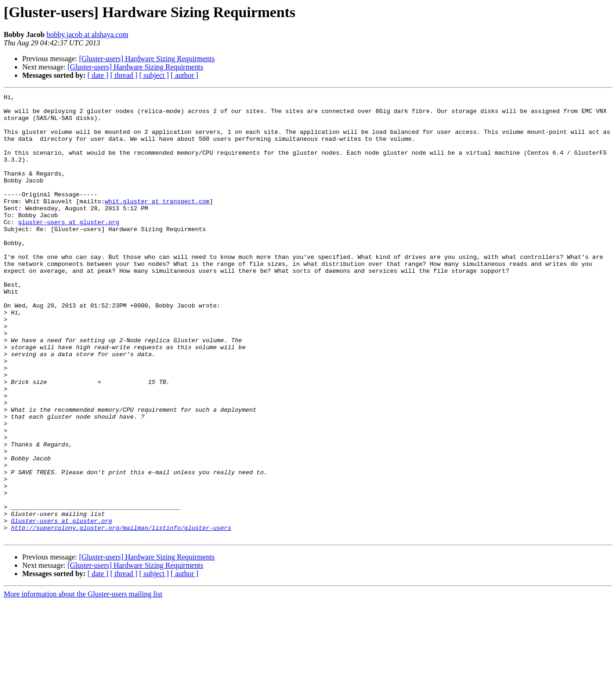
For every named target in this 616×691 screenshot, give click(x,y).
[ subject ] (154, 75)
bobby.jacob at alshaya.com (87, 35)
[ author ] (185, 75)
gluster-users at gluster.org (68, 248)
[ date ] (98, 75)
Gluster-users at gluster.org (62, 607)
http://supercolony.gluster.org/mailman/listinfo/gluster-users (121, 615)
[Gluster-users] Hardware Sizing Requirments (147, 59)
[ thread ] (124, 75)
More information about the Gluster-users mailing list (83, 683)
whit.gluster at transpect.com (157, 223)
